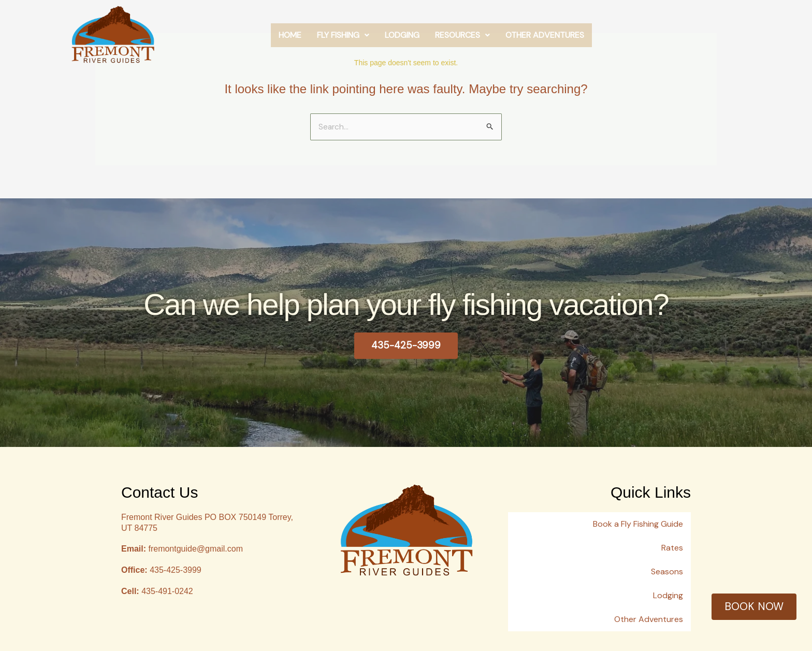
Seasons (667, 559)
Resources (527, 40)
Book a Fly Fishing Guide (638, 522)
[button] (407, 40)
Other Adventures (609, 40)
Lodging (466, 40)
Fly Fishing (407, 40)
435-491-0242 (157, 592)
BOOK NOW (754, 606)
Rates (672, 540)
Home (354, 40)
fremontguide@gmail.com (182, 550)
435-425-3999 (161, 570)
